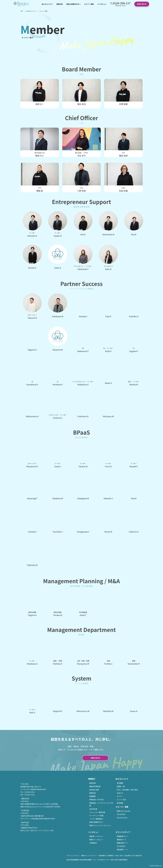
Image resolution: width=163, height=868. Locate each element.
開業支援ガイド (122, 843)
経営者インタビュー (96, 836)
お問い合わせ (142, 4)
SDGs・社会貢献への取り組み (127, 790)
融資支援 (92, 783)
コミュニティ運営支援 (97, 812)
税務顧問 (92, 796)
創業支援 (92, 793)
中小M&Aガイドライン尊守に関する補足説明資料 (112, 860)
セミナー (120, 796)
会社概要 (120, 783)
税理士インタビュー (96, 840)
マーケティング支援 (96, 816)
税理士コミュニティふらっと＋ (100, 825)
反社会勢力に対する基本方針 (133, 855)
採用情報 (120, 803)
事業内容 (60, 4)
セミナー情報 (89, 4)
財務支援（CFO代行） (97, 800)
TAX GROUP (121, 814)
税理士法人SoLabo (124, 811)
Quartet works (122, 818)
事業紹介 (92, 779)
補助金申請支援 (95, 786)
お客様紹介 (93, 843)
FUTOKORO (121, 846)
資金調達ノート (122, 850)
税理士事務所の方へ (73, 4)
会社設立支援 (94, 790)
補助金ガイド (122, 840)
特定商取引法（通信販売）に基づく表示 (111, 855)
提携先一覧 (121, 786)
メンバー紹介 (122, 800)
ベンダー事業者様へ (96, 819)
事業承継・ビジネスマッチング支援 (101, 804)
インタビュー (102, 4)
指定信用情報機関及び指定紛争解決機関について (81, 860)
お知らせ (120, 793)
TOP (22, 11)
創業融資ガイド (122, 836)
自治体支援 (93, 809)
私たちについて (47, 4)
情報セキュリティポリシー (89, 855)
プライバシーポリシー (73, 855)
